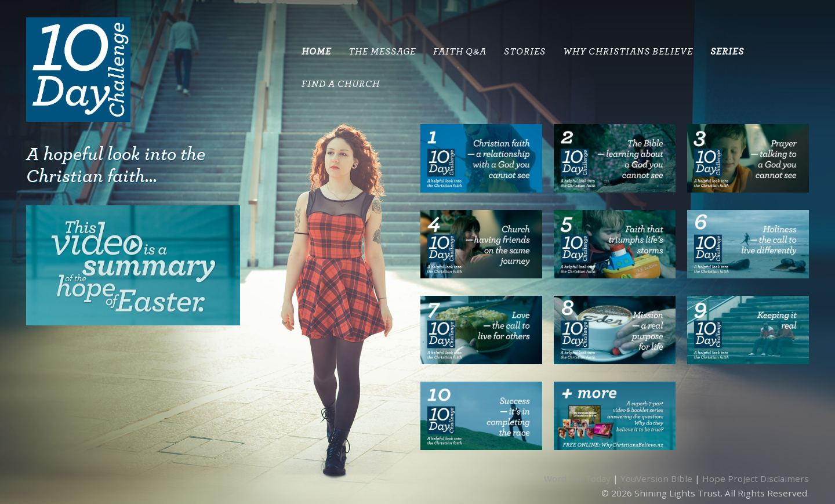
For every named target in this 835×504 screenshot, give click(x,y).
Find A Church (341, 84)
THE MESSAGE (382, 52)
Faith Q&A (460, 52)
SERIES (727, 52)
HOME (316, 52)
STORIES (525, 52)
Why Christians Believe (628, 52)
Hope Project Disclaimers (756, 478)
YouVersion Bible (656, 478)
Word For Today (577, 478)
